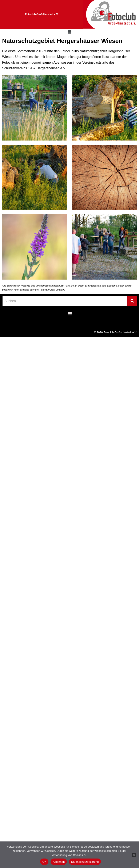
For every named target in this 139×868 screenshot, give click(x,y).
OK (44, 862)
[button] (69, 32)
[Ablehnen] (134, 855)
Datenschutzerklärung (85, 862)
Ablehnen (59, 862)
